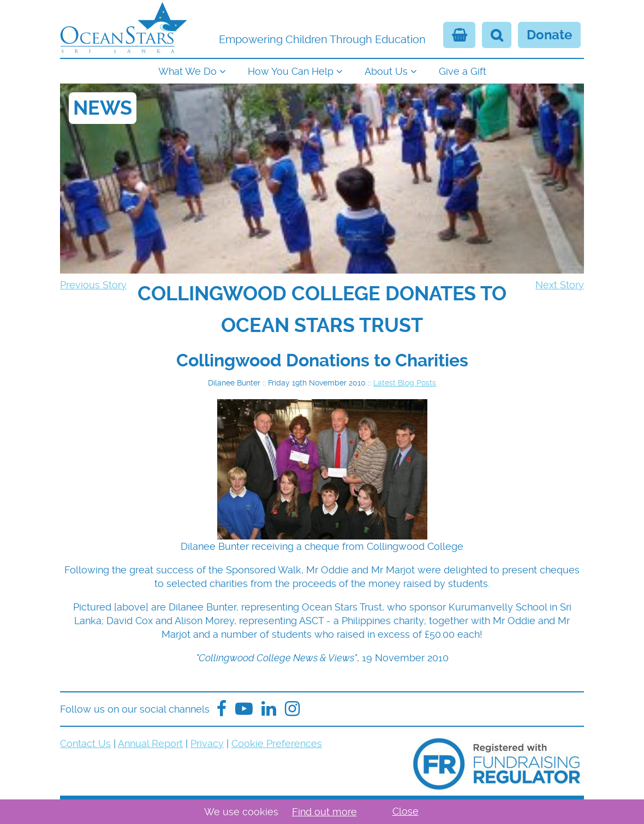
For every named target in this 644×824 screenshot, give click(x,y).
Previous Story (93, 285)
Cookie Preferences (277, 743)
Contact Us (85, 743)
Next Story (560, 285)
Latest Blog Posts (405, 383)
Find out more (324, 812)
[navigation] (322, 70)
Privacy (207, 743)
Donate (549, 35)
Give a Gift (463, 71)
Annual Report (150, 743)
